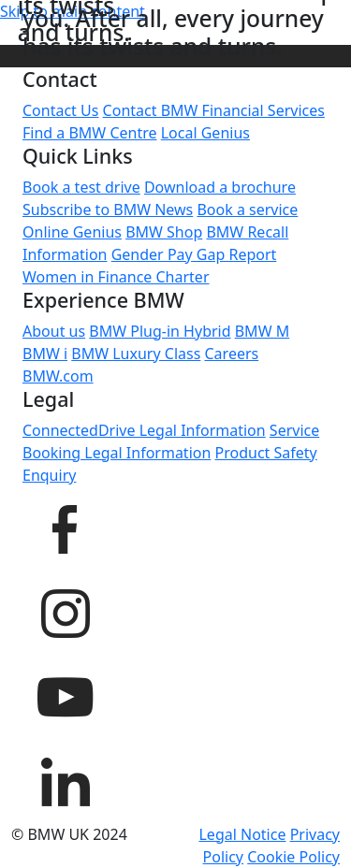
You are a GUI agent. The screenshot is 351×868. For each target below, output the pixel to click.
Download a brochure (220, 187)
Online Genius (72, 232)
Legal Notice (242, 834)
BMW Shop (164, 232)
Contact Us (60, 110)
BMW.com (58, 376)
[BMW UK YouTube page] (65, 695)
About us (54, 331)
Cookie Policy (293, 857)
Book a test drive (81, 187)
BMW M (262, 331)
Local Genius (205, 133)
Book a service (247, 210)
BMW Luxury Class (136, 354)
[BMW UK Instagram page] (65, 611)
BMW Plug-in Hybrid (160, 331)
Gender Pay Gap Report (194, 254)
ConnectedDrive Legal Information (144, 430)
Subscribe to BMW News (108, 210)
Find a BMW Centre (90, 133)
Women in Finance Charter (116, 277)
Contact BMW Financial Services (214, 110)
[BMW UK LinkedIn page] (65, 779)
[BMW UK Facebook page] (65, 527)
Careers (232, 354)
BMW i (45, 354)
